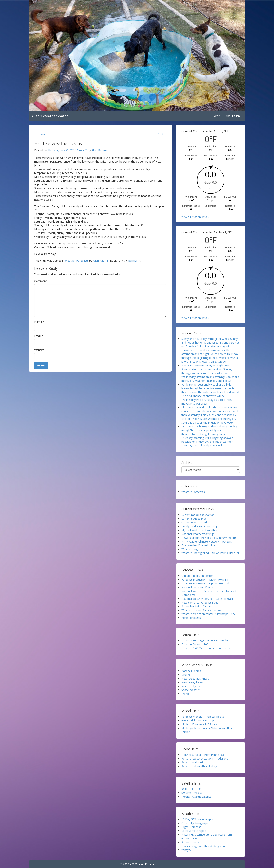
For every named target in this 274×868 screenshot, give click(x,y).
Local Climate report (194, 831)
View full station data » (195, 217)
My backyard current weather (199, 530)
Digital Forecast (191, 827)
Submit (41, 365)
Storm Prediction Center (196, 606)
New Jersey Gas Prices (195, 678)
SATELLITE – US (191, 789)
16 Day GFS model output (197, 819)
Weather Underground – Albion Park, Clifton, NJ (210, 553)
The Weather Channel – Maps (200, 545)
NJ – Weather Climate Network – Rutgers (207, 541)
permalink (134, 261)
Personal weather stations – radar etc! (205, 759)
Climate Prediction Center (197, 576)
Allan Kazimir (99, 150)
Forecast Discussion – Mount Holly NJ (205, 580)
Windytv (186, 850)
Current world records (195, 522)
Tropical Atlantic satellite (196, 797)
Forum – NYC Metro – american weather (206, 648)
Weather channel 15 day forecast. (202, 610)
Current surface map (194, 519)
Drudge (186, 675)
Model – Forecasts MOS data (199, 724)
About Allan (233, 116)
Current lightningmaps (195, 823)
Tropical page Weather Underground (204, 846)
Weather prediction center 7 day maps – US (208, 614)
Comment (40, 281)
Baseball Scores (191, 671)
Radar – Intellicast (192, 762)
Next (160, 134)
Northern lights (191, 686)
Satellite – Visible (192, 793)
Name (39, 322)
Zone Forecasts (191, 618)
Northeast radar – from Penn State (203, 755)
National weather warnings (198, 534)
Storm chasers (190, 842)
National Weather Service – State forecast (207, 599)
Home (216, 116)
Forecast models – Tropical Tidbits (203, 717)
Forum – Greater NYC (195, 644)
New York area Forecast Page (200, 602)
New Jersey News (192, 682)
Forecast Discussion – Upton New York (205, 583)
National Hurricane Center (197, 587)
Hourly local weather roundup (200, 526)
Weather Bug (189, 549)
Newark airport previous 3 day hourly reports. (209, 538)
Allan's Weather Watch (50, 116)
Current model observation (198, 515)
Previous (42, 134)
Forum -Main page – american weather (205, 640)
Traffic (185, 694)
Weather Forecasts (77, 261)
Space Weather (191, 690)
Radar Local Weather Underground (203, 766)
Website (39, 350)
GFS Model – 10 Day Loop (198, 720)
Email (39, 336)
